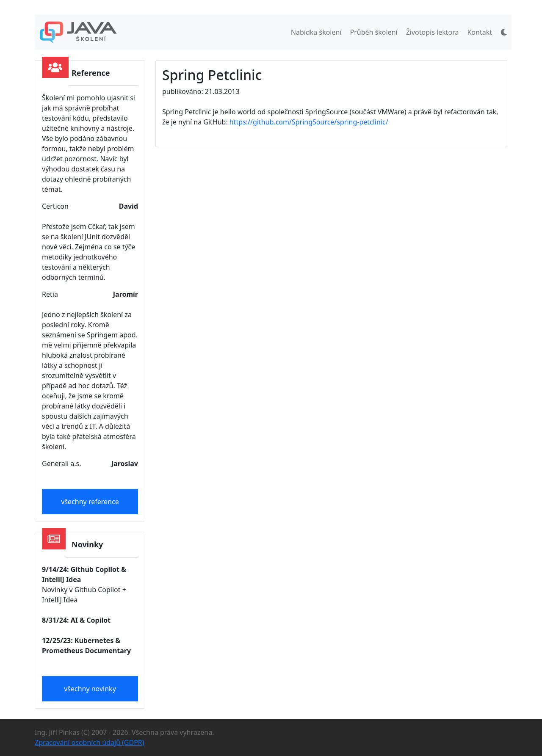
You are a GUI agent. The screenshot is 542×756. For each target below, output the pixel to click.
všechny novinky (90, 689)
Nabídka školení (316, 32)
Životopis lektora (433, 32)
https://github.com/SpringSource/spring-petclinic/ (309, 122)
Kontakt (480, 32)
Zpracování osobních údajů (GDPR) (90, 742)
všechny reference (90, 502)
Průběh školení (374, 32)
